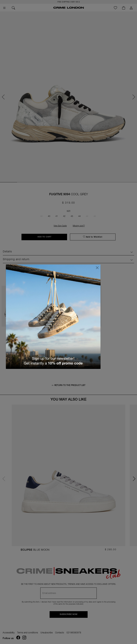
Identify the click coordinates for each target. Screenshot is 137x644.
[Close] (97, 268)
